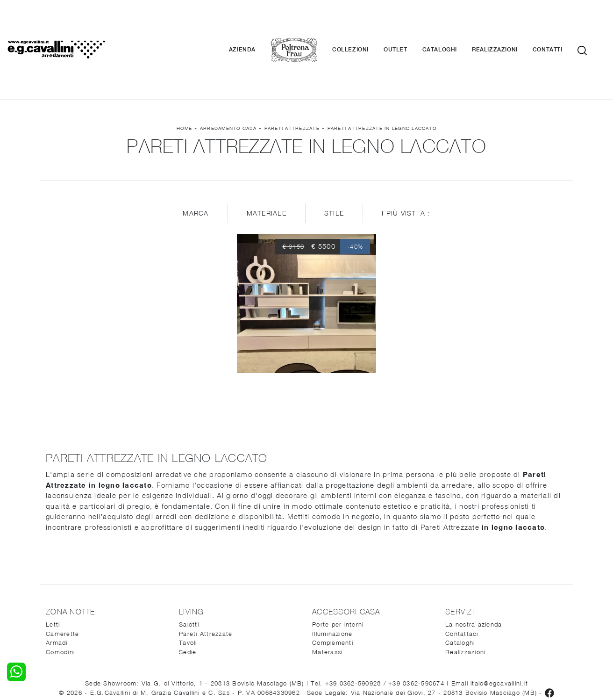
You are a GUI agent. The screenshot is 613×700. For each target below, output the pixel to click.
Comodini (60, 599)
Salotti (189, 571)
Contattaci (462, 580)
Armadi (57, 590)
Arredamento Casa (228, 75)
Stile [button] (334, 160)
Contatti (561, 23)
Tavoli (188, 590)
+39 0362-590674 (417, 630)
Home (184, 75)
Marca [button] (196, 160)
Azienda (255, 23)
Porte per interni (338, 571)
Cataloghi (453, 23)
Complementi (333, 590)
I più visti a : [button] (406, 160)
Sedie (188, 599)
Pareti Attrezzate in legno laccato (382, 75)
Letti (53, 571)
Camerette (62, 580)
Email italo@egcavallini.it (490, 630)
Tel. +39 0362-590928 (347, 630)
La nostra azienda (474, 571)
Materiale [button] (267, 160)
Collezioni (364, 23)
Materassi (327, 599)
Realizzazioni (508, 23)
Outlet (409, 23)
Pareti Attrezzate (292, 75)
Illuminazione (332, 580)
